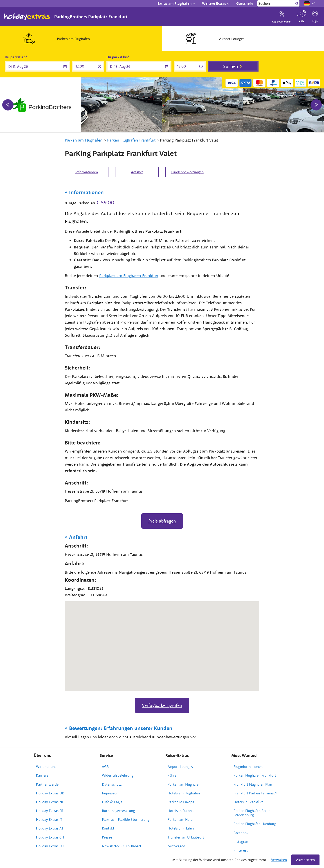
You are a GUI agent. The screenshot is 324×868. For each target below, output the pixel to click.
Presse (107, 837)
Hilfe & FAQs (112, 802)
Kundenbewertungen (187, 172)
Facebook (241, 833)
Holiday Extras (27, 17)
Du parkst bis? (118, 57)
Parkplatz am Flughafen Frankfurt (129, 276)
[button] (162, 642)
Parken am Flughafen (184, 784)
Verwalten (279, 860)
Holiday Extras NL (50, 802)
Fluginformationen (248, 767)
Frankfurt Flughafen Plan (253, 784)
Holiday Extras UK (50, 793)
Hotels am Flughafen (184, 793)
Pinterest (241, 850)
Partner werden (48, 784)
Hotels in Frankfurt (248, 802)
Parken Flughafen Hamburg (255, 824)
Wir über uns (46, 767)
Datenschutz (112, 784)
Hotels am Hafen (181, 828)
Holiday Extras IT (49, 819)
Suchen (231, 66)
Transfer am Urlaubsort (186, 837)
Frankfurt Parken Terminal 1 (255, 793)
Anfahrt (137, 172)
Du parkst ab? (16, 57)
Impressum (111, 793)
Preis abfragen (162, 521)
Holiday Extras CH (50, 837)
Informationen (87, 172)
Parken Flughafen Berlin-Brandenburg (253, 813)
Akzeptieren (305, 860)
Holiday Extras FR (50, 811)
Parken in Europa (181, 802)
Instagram (241, 841)
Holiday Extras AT (50, 828)
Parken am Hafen (181, 819)
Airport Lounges (180, 767)
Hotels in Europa (181, 811)
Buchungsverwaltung (118, 811)
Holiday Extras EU (50, 846)
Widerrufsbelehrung (118, 775)
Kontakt (108, 828)
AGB (105, 767)
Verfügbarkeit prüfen (162, 705)
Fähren (173, 775)
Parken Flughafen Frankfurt (255, 775)
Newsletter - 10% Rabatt (122, 846)
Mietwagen (176, 846)
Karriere (42, 775)
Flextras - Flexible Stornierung (126, 819)
